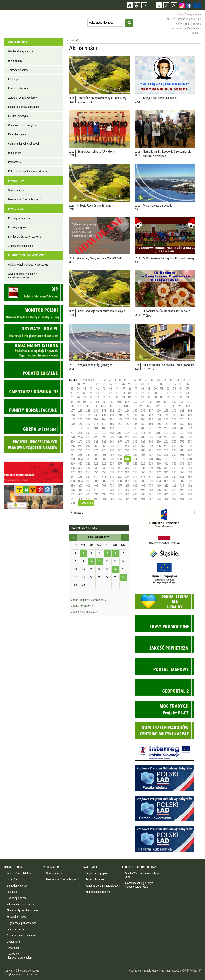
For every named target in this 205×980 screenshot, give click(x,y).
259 (104, 446)
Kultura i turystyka (18, 116)
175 (73, 424)
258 (96, 446)
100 (111, 402)
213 (119, 433)
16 (184, 380)
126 (188, 406)
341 (119, 468)
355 (104, 472)
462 (190, 499)
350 (190, 468)
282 (158, 450)
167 (135, 419)
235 (166, 437)
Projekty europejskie (19, 218)
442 (158, 494)
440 (143, 494)
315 (166, 459)
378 (158, 477)
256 (80, 446)
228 (112, 437)
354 (96, 472)
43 (110, 388)
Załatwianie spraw (18, 70)
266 (158, 446)
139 (166, 410)
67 (142, 393)
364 (174, 472)
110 (189, 402)
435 (104, 494)
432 (80, 494)
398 (190, 481)
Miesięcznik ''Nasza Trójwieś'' (25, 199)
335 (73, 468)
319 (73, 463)
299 (166, 455)
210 (96, 433)
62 (110, 393)
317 (182, 459)
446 (190, 494)
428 (174, 490)
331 (166, 463)
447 (73, 499)
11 (152, 380)
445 (182, 494)
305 (88, 459)
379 (166, 477)
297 (151, 455)
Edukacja (13, 79)
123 (164, 406)
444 (174, 494)
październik (73, 537)
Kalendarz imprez (18, 134)
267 (166, 446)
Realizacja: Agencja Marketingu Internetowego (155, 971)
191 (73, 428)
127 (73, 410)
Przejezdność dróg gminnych (95, 365)
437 (119, 494)
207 (73, 433)
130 (96, 410)
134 (127, 410)
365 (182, 472)
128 (80, 410)
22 (97, 384)
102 (127, 402)
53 (174, 388)
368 (80, 477)
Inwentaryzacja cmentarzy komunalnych (101, 311)
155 (166, 415)
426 (158, 490)
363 (166, 472)
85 (136, 397)
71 (168, 393)
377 (151, 477)
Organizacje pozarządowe (23, 125)
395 (166, 481)
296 (143, 455)
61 (104, 393)
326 (127, 463)
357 (119, 472)
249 (151, 441)
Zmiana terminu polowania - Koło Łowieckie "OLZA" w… (169, 367)
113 (87, 406)
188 (174, 424)
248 (143, 441)
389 (119, 481)
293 (119, 455)
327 (135, 463)
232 (143, 437)
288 (80, 455)
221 (182, 433)
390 (127, 481)
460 (174, 499)
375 (135, 477)
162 (96, 419)
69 (155, 393)
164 (112, 419)
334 (190, 463)
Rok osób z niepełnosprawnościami (28, 171)
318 (189, 459)
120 (141, 406)
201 (151, 428)
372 (112, 477)
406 (127, 485)
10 (146, 380)
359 (135, 472)
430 (190, 490)
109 (181, 402)
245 (119, 441)
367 (73, 477)
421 (119, 490)
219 (166, 433)
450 (96, 499)
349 (182, 468)
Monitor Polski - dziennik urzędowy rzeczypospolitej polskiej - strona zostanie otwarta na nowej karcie (34, 314)
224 (80, 437)
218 (158, 433)
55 (187, 388)
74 (187, 393)
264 (143, 446)
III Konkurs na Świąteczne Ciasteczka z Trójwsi (166, 313)
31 (155, 384)
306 (96, 459)
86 (142, 397)
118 (126, 406)
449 (88, 499)
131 (104, 410)
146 (96, 415)
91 (174, 397)
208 (80, 433)
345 (151, 468)
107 (166, 402)
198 (127, 428)
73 (181, 393)
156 (174, 415)
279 (135, 450)
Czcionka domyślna (159, 5)
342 (127, 468)
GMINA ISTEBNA (18, 42)
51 (162, 388)
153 (151, 415)
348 (174, 468)
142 (190, 410)
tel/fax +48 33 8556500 (188, 24)
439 (135, 494)
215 (135, 433)
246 (127, 441)
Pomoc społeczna (18, 88)
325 (119, 463)
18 (72, 384)
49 (149, 388)
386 (96, 481)
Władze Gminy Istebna (21, 51)
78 (91, 397)
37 (72, 388)
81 (110, 397)
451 (104, 499)
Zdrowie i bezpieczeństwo (23, 98)
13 (165, 380)
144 (80, 415)
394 (158, 481)
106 (158, 402)
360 (143, 472)
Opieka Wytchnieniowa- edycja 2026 (28, 265)
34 (174, 384)
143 (73, 415)
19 (78, 384)
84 (130, 397)
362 (158, 472)
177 (88, 424)
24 (110, 384)
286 (190, 450)
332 (174, 463)
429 (182, 490)
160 (80, 419)
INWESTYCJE (16, 209)
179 (104, 424)
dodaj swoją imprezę (84, 611)
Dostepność (15, 153)
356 (112, 472)
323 (104, 463)
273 (88, 450)
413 (182, 485)
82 (117, 397)
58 (85, 393)
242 (96, 441)
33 (168, 384)
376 (143, 477)
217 (150, 433)
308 (112, 459)
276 (112, 450)
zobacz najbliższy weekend (89, 600)
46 (130, 388)
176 (80, 424)
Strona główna (129, 5)
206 (190, 428)
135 (135, 410)
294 (127, 455)
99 (104, 402)
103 (134, 402)
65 (130, 393)
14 (171, 380)
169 (151, 419)
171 (166, 419)
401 (88, 485)
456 (143, 499)
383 (73, 481)
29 (142, 384)
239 (73, 441)
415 (73, 490)
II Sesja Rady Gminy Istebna (94, 205)
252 (174, 441)
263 (135, 446)
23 (104, 384)
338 (96, 468)
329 (151, 463)
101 (119, 402)
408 (143, 485)
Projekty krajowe (17, 227)
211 (104, 433)
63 (117, 393)
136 (143, 410)
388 (112, 481)
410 (158, 485)
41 (97, 388)
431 (73, 494)
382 (190, 477)
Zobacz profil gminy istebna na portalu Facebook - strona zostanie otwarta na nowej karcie (189, 5)
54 (181, 388)
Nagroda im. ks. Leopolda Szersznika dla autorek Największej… (167, 154)
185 (151, 424)
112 (80, 406)
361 (151, 472)
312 (143, 459)
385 (88, 481)
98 (97, 402)
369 (88, 477)
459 (166, 499)
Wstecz (78, 513)
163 (104, 419)
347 (166, 468)
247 (135, 441)
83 (123, 397)
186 (158, 424)
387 (104, 481)
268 (174, 446)
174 (190, 419)
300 (174, 455)
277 (119, 450)
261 (119, 446)
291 (104, 455)
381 (182, 477)
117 (118, 406)
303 (73, 459)
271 (73, 450)
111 (72, 406)
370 (96, 477)
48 (142, 388)
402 (96, 485)
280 (143, 450)
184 (143, 424)
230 (127, 437)
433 (88, 494)
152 (143, 415)
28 (136, 384)
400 (80, 485)
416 (80, 490)
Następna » (86, 503)
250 (158, 441)
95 (78, 402)
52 (168, 388)
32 (162, 384)
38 (78, 388)
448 (80, 499)
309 (119, 459)
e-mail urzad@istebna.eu (187, 28)
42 (104, 388)
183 (135, 424)
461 (182, 499)
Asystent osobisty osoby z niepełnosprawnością (23, 276)
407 (135, 485)
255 (73, 446)
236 (174, 437)
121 (149, 406)
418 (96, 490)
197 (119, 428)
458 (158, 499)
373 (119, 477)
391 (135, 481)
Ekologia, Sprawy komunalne (24, 107)
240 (80, 441)
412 (174, 485)
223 (73, 437)
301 (182, 455)
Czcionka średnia (166, 5)
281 (151, 450)
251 (166, 441)
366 (190, 472)
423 (135, 490)
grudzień (125, 537)
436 (112, 494)
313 (150, 459)
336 (80, 468)
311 (135, 459)
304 (80, 459)
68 (149, 393)
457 (151, 499)
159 (73, 419)
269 (182, 446)
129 (88, 410)
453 (119, 499)
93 (187, 397)
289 (88, 455)
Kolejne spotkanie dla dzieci (160, 98)
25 (117, 384)
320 (80, 463)
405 (119, 485)
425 (151, 490)
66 (136, 393)
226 (96, 437)
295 (135, 455)
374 (127, 477)
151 (135, 415)
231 (135, 437)
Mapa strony (144, 5)
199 (135, 428)
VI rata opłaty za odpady (158, 205)
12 (158, 380)
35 (181, 384)
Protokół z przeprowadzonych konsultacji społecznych (102, 100)
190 (190, 424)
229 (119, 437)
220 (174, 433)
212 (111, 433)
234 (158, 437)
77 (85, 397)
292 (112, 455)
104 (142, 402)
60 (97, 393)
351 (73, 472)
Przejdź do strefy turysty (201, 72)
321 (88, 463)
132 (112, 410)
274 (96, 450)
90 (168, 397)
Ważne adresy (16, 190)
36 (187, 384)
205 (182, 428)
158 (190, 415)
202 (158, 428)
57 (78, 393)
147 (104, 415)
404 (112, 485)
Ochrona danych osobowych (24, 144)
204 (174, 428)
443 (166, 494)
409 (151, 485)
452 (112, 499)
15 (177, 380)
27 (130, 384)
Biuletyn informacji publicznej (34, 293)
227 (104, 437)
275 (104, 450)
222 (189, 433)
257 (88, 446)
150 (127, 415)
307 (104, 459)
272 (80, 450)
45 (123, 388)
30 (149, 384)
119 (133, 406)
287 (73, 455)
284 (174, 450)
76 (78, 397)
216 (143, 433)
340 (112, 468)
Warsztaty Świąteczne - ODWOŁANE (99, 258)
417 (88, 490)
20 (85, 384)
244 (112, 441)
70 (162, 393)
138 (158, 410)
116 (110, 406)
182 (127, 424)
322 (96, 463)
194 (96, 428)
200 (143, 428)
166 (127, 419)
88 (155, 397)
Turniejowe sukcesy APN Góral (96, 151)
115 (103, 406)
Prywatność (15, 162)
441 (151, 494)
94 (72, 402)
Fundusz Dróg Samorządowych (25, 237)
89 (162, 397)
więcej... (196, 33)
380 (174, 477)
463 (73, 503)
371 (104, 477)
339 (104, 468)
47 (136, 388)
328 (143, 463)
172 (174, 419)
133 (119, 410)
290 (96, 455)
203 (166, 428)
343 (135, 468)
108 (173, 402)
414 (189, 485)
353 (88, 472)
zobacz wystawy (82, 606)
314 (158, 459)
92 (181, 397)
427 (166, 490)
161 (88, 419)
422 (127, 490)
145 (88, 415)
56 (72, 393)
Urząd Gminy (15, 61)
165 (119, 419)
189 (182, 424)
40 (91, 388)
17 (190, 380)
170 (158, 419)
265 (151, 446)
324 (112, 463)
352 (80, 472)
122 (156, 406)
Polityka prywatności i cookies (21, 974)
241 (88, 441)
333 (182, 463)
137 (151, 410)
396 (174, 481)
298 (158, 455)
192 (80, 428)
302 (190, 455)
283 (166, 450)
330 (158, 463)
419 (104, 490)
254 (190, 441)
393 (151, 481)
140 (174, 410)
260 (112, 446)
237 (182, 437)
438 (127, 494)
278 (127, 450)
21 (91, 384)
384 (80, 481)
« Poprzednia (88, 380)
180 (112, 424)
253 (182, 441)
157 (182, 415)
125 (180, 406)
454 (127, 499)
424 (143, 490)
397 (182, 481)
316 (174, 459)
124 (172, 406)
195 (104, 428)
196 (112, 428)
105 (150, 402)
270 (190, 446)
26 (123, 384)
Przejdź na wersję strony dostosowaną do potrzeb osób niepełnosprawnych (137, 5)
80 (104, 397)
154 (158, 415)
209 (88, 433)
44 (117, 388)
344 (143, 468)
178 (96, 424)
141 (182, 410)
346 (158, 468)
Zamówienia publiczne (21, 246)
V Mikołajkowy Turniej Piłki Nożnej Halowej (168, 258)
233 (151, 437)
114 (95, 406)
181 (119, 424)
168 (143, 419)
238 (190, 437)
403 (104, 485)
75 (72, 397)
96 (85, 402)
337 (88, 468)
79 (97, 397)
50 (155, 388)
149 (119, 415)
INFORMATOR (16, 181)
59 (91, 393)
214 (127, 433)
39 (85, 388)
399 (73, 485)
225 (88, 437)
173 (182, 419)
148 (112, 415)
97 (91, 402)
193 (88, 428)
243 (104, 441)
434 (96, 494)
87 (149, 397)
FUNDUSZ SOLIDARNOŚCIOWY (27, 255)
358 (127, 472)
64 (123, 393)
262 (127, 446)
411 (166, 485)
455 (135, 499)
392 (143, 481)
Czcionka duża (174, 5)
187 (166, 424)
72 (174, 393)
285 (182, 450)
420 (112, 490)
